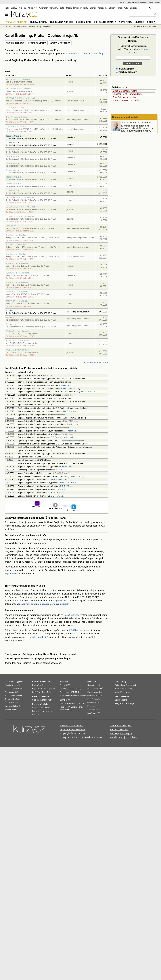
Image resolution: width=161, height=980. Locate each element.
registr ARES (11, 574)
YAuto (136, 2)
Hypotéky (77, 8)
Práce (120, 8)
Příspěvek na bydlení (13, 696)
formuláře (97, 713)
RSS (121, 737)
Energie (93, 8)
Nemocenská (38, 708)
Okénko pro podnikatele (125, 117)
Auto (117, 685)
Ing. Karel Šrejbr (45, 27)
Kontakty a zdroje (37, 637)
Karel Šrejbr (32, 27)
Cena (123, 685)
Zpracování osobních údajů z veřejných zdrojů (43, 604)
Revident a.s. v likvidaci (16, 235)
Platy (50, 700)
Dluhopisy (64, 689)
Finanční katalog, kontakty (125, 97)
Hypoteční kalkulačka (13, 706)
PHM (68, 707)
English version (122, 696)
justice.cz (99, 570)
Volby (117, 692)
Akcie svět (33, 8)
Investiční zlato (71, 703)
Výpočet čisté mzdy (12, 685)
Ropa (62, 707)
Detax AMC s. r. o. (14, 136)
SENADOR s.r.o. (76, 476)
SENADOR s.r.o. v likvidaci (17, 263)
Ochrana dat (67, 726)
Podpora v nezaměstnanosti (44, 711)
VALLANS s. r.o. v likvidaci (17, 331)
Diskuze (133, 8)
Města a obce (93, 689)
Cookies (79, 726)
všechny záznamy (126, 72)
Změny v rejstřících (60, 43)
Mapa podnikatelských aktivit (126, 100)
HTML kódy (131, 737)
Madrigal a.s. (11, 226)
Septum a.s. (11, 311)
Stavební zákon (94, 710)
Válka (126, 8)
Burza (62, 685)
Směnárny (36, 692)
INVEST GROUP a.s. (60, 480)
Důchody (36, 715)
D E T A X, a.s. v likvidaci (16, 108)
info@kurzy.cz (71, 615)
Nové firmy (126, 22)
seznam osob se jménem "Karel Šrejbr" (86, 54)
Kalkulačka (103, 8)
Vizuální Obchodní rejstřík (125, 91)
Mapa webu (125, 692)
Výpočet (19, 682)
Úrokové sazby (38, 685)
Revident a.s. (71, 431)
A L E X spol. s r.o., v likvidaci (18, 79)
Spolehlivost (131, 685)
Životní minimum (11, 703)
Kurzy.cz (8, 27)
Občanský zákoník (95, 703)
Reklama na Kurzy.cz (121, 726)
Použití (113, 737)
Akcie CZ (22, 8)
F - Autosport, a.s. (59, 493)
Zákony (112, 8)
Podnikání (92, 682)
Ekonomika (64, 692)
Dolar (49, 692)
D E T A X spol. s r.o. (72, 411)
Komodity (54, 8)
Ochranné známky (105, 22)
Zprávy (14, 8)
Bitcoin (69, 8)
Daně (90, 713)
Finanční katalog (94, 699)
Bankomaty (45, 682)
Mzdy (44, 700)
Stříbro (81, 703)
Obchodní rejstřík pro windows (127, 94)
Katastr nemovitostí (95, 692)
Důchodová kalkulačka (14, 689)
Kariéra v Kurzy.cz (119, 729)
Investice (64, 682)
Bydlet (151, 2)
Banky (35, 682)
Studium (158, 2)
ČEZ (68, 685)
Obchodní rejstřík (19, 27)
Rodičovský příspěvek (14, 699)
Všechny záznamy (37, 43)
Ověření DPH (83, 22)
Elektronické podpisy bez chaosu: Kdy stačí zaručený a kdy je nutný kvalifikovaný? (137, 128)
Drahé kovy (65, 700)
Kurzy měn (43, 8)
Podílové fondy (75, 689)
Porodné (47, 708)
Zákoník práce (93, 706)
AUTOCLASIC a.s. (68, 483)
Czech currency (121, 700)
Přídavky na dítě (11, 692)
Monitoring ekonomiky (124, 689)
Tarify (86, 8)
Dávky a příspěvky (40, 704)
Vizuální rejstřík (17, 22)
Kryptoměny (65, 696)
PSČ (101, 689)
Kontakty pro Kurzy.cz (121, 733)
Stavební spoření (48, 689)
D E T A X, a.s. (67, 486)
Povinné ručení (11, 710)
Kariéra (123, 2)
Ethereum (82, 696)
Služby (140, 22)
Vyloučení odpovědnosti (73, 729)
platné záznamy (125, 69)
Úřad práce (37, 700)
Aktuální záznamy (15, 43)
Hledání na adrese (61, 22)
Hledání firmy (39, 22)
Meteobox (144, 2)
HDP (72, 692)
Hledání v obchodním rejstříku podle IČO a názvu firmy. (133, 49)
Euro (44, 692)
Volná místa (44, 696)
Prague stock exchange (125, 703)
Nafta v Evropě (66, 710)
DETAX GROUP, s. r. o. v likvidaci (20, 197)
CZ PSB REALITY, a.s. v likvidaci (20, 98)
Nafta (80, 707)
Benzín (74, 707)
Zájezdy (130, 2)
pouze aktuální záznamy (96, 362)
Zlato (62, 8)
